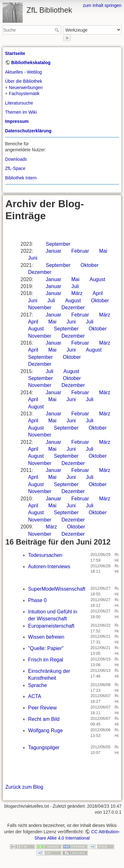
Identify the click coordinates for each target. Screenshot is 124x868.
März (77, 293)
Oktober (89, 265)
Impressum (17, 121)
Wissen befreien (46, 637)
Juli (75, 286)
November (40, 307)
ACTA (35, 696)
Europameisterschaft (51, 626)
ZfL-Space (15, 168)
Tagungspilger (44, 747)
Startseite (15, 53)
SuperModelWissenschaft (57, 589)
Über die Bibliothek (24, 81)
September (58, 244)
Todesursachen (45, 555)
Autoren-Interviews (49, 567)
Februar (80, 251)
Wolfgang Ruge (45, 730)
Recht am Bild (44, 719)
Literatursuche (19, 103)
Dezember (40, 272)
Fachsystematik (24, 93)
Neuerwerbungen (26, 87)
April (98, 293)
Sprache (38, 685)
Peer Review (42, 708)
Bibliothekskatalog (31, 63)
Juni (33, 258)
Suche (58, 30)
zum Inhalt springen (102, 5)
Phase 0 (37, 600)
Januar (53, 251)
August (97, 279)
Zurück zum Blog (24, 787)
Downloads (16, 159)
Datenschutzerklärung (28, 131)
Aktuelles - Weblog (23, 72)
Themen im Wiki (21, 112)
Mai (103, 251)
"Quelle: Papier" (46, 648)
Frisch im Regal (46, 660)
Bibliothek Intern (21, 178)
